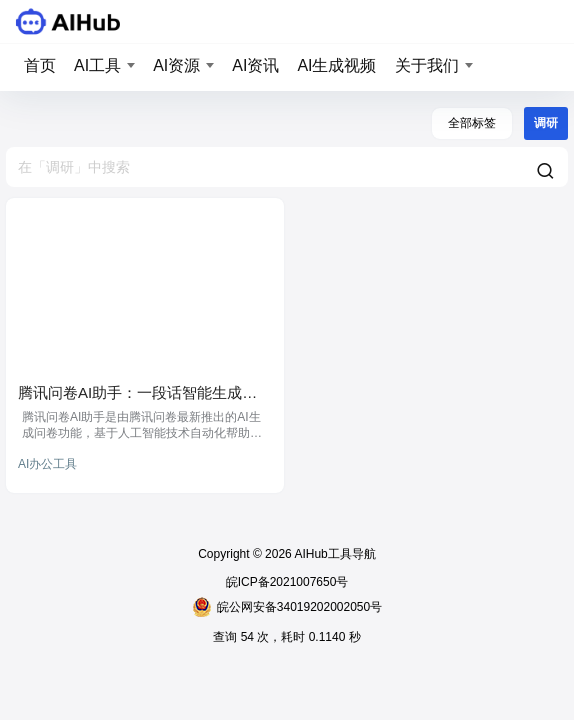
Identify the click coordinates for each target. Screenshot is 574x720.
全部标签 (472, 123)
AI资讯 (255, 65)
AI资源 (176, 65)
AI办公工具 (47, 464)
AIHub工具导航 (334, 554)
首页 (40, 65)
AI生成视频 (336, 65)
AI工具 (97, 65)
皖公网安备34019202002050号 (287, 607)
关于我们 (427, 65)
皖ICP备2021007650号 (287, 582)
